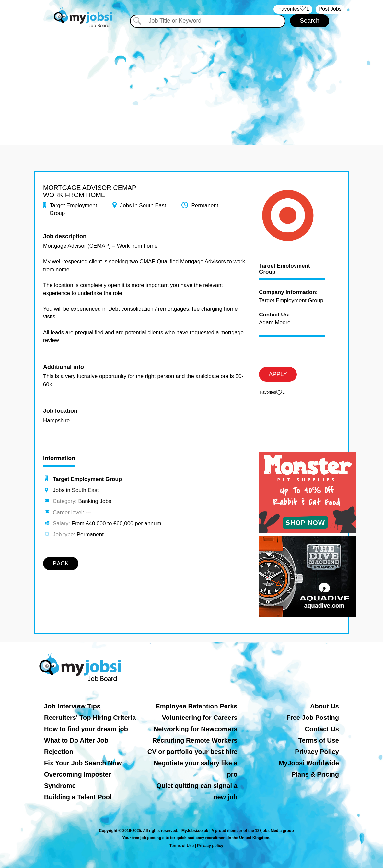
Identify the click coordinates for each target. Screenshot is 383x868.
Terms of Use (319, 740)
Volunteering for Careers (200, 718)
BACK (61, 564)
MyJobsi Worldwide (309, 763)
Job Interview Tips (72, 706)
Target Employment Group (284, 269)
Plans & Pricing (315, 774)
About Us (325, 706)
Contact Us (322, 729)
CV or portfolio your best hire (192, 752)
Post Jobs (330, 9)
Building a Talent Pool (78, 797)
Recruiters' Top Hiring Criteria (90, 718)
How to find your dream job (86, 729)
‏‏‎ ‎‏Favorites (293, 9)
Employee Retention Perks (196, 706)
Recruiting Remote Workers (195, 740)
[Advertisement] (191, 84)
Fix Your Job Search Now (83, 763)
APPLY (278, 374)
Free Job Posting (313, 718)
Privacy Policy (317, 752)
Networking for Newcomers (196, 729)
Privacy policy (210, 846)
